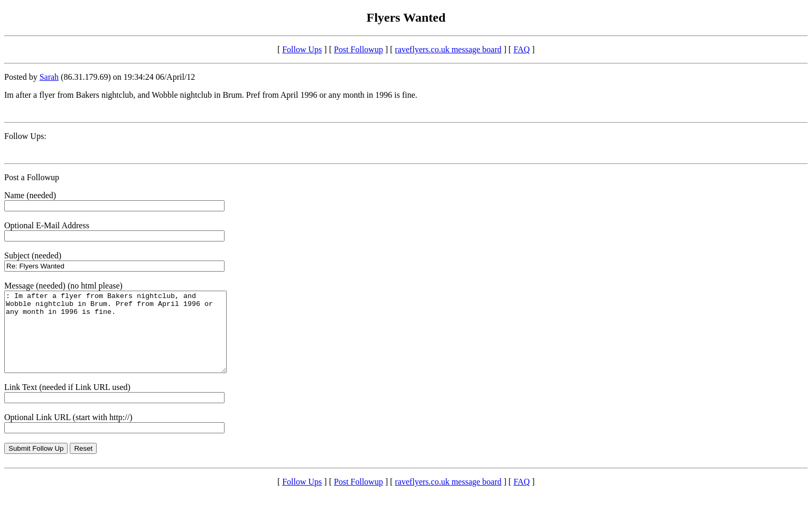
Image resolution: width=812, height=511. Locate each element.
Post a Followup (32, 177)
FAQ (522, 49)
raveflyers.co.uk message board (449, 49)
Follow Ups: (25, 136)
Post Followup (358, 49)
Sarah (49, 77)
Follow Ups (302, 49)
